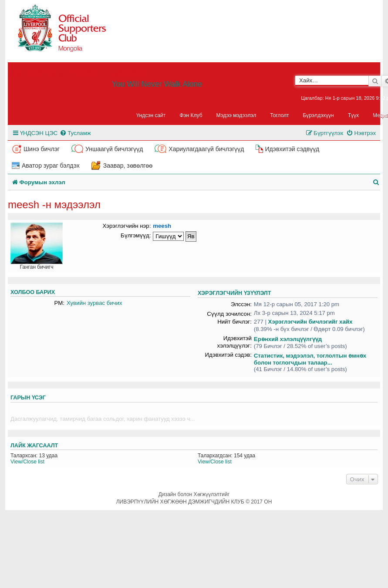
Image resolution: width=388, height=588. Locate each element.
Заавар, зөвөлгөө (128, 166)
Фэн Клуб (191, 115)
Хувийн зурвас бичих (94, 303)
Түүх (353, 115)
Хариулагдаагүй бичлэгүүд (206, 149)
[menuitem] (75, 133)
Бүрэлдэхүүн (319, 115)
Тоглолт (279, 115)
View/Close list (27, 462)
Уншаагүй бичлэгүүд (114, 149)
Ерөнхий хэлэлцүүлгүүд (288, 339)
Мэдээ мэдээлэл (236, 115)
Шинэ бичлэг (42, 149)
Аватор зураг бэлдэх (51, 166)
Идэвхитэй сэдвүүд (292, 149)
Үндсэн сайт (151, 115)
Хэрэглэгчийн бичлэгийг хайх (310, 322)
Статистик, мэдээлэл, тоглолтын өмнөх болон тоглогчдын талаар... (310, 359)
